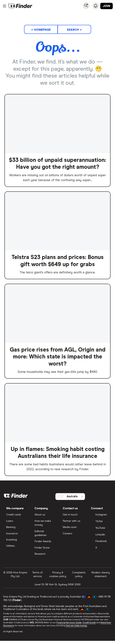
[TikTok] (100, 524)
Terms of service (37, 577)
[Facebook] (100, 544)
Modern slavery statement (100, 577)
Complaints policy (79, 577)
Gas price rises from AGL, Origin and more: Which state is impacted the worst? (58, 358)
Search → (74, 30)
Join (107, 6)
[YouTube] (100, 531)
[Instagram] (100, 517)
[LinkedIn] (100, 537)
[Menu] (4, 6)
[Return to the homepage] (20, 6)
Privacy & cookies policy (58, 577)
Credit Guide (89, 626)
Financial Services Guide (69, 626)
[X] (100, 551)
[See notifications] (96, 6)
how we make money (76, 629)
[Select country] (70, 499)
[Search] (86, 6)
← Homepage (41, 30)
